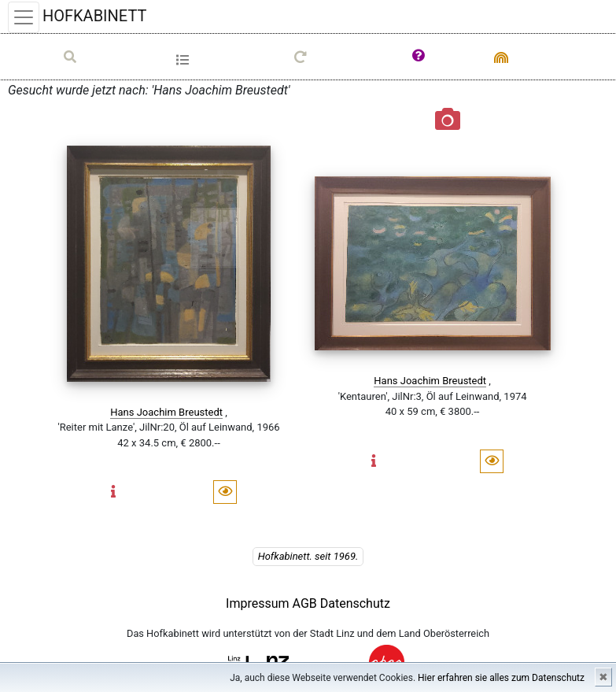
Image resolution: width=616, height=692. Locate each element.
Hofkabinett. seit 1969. (308, 556)
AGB (306, 603)
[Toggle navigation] (24, 17)
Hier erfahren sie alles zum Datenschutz (501, 678)
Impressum (258, 603)
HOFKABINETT (94, 16)
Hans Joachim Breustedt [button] (166, 412)
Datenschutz (355, 603)
